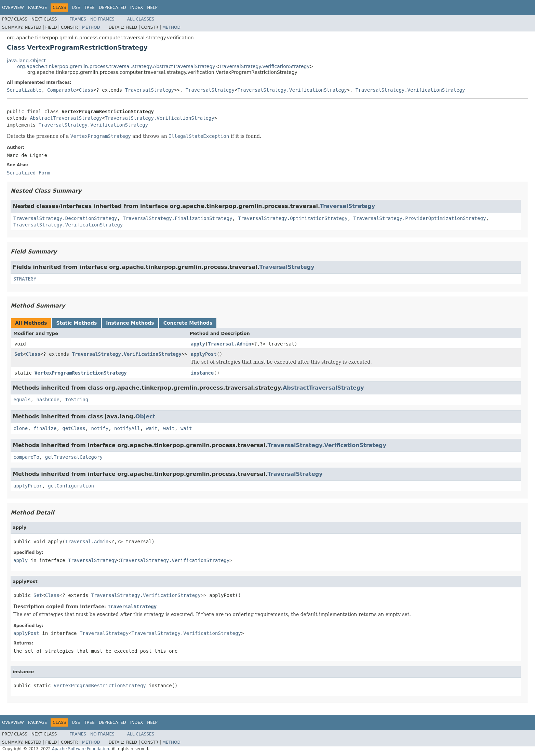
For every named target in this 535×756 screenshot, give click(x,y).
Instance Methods (130, 323)
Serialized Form (28, 173)
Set (19, 354)
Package (37, 8)
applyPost (204, 354)
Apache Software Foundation (81, 749)
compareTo (26, 457)
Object (145, 416)
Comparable (62, 90)
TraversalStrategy (150, 90)
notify (100, 428)
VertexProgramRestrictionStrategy (81, 373)
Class (86, 90)
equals (22, 400)
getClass (74, 428)
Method (91, 27)
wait (152, 428)
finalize (45, 428)
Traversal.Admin (229, 344)
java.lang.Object (26, 61)
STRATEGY (25, 279)
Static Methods (76, 323)
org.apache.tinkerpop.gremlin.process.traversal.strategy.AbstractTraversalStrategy (116, 66)
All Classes (141, 19)
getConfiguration (71, 486)
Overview (13, 8)
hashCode (48, 400)
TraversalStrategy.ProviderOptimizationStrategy (420, 218)
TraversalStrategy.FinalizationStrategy (177, 218)
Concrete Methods (188, 323)
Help (152, 8)
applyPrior (28, 486)
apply (198, 344)
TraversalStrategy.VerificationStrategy (264, 66)
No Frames (102, 19)
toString (77, 400)
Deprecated (112, 8)
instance (202, 373)
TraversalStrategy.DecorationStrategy (65, 218)
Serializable (24, 90)
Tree (89, 8)
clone (21, 428)
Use (76, 8)
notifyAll (127, 428)
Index (137, 8)
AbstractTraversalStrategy (66, 118)
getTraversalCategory (74, 457)
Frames (78, 19)
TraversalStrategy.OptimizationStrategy (293, 218)
